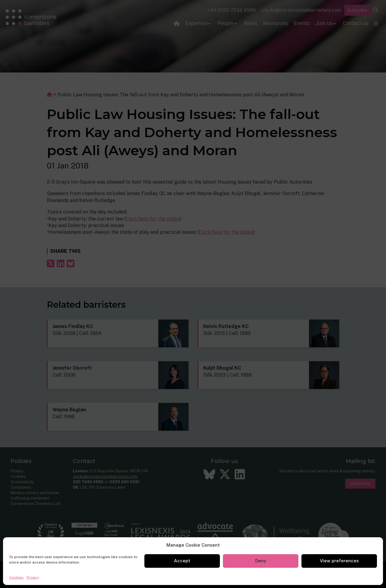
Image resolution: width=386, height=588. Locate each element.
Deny (261, 561)
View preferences (339, 561)
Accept (182, 561)
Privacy (33, 577)
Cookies (16, 577)
